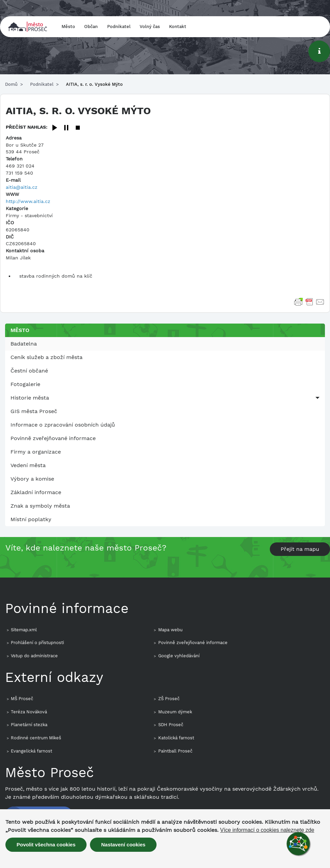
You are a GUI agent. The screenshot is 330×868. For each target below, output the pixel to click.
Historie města (30, 398)
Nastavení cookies (123, 845)
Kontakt (178, 27)
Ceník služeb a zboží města (46, 357)
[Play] (55, 128)
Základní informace (36, 492)
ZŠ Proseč (169, 699)
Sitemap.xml (24, 630)
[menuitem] (165, 344)
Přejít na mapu (300, 549)
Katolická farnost (176, 738)
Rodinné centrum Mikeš (36, 738)
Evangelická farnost (31, 751)
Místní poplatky (31, 519)
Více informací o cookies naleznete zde (267, 830)
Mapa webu (170, 630)
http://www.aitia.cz (28, 201)
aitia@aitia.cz (21, 187)
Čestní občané (29, 371)
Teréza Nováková (29, 712)
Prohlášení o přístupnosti (37, 643)
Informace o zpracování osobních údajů (63, 425)
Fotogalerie (25, 384)
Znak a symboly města (40, 506)
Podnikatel (119, 27)
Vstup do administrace (34, 656)
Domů (11, 84)
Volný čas (150, 27)
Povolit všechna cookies (46, 845)
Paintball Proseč (175, 751)
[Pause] (66, 128)
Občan (91, 27)
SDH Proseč (171, 725)
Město (68, 27)
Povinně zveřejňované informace (53, 438)
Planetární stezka (29, 725)
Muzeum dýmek (175, 712)
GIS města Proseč (34, 411)
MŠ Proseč (22, 699)
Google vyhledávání (179, 656)
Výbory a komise (32, 479)
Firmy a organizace (36, 452)
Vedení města (28, 465)
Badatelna (24, 344)
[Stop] (78, 128)
